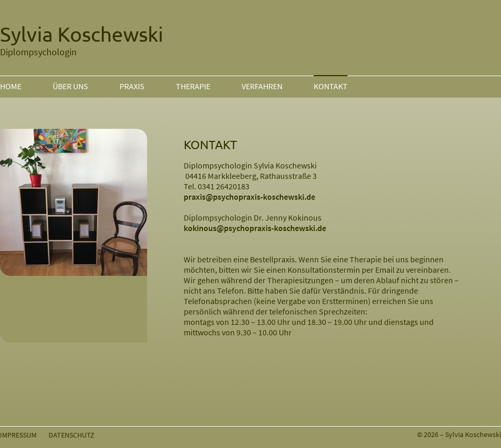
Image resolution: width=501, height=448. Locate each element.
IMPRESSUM (18, 435)
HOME (11, 86)
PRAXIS (132, 86)
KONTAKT (331, 86)
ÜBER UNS (70, 86)
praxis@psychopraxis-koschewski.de (249, 197)
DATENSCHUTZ (71, 435)
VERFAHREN (262, 86)
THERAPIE (193, 86)
